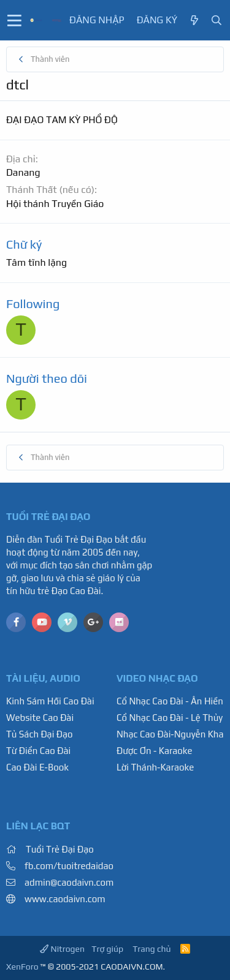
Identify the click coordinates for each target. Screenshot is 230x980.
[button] (14, 20)
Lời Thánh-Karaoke (155, 767)
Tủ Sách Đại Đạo (40, 734)
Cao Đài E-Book (37, 767)
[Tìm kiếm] (217, 21)
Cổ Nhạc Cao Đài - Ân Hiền (170, 701)
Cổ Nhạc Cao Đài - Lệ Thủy (170, 718)
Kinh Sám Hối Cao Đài (50, 701)
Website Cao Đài (40, 718)
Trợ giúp (107, 949)
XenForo (22, 967)
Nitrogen (62, 949)
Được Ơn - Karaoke (155, 751)
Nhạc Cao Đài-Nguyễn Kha (170, 734)
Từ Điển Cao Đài (38, 751)
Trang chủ (151, 949)
